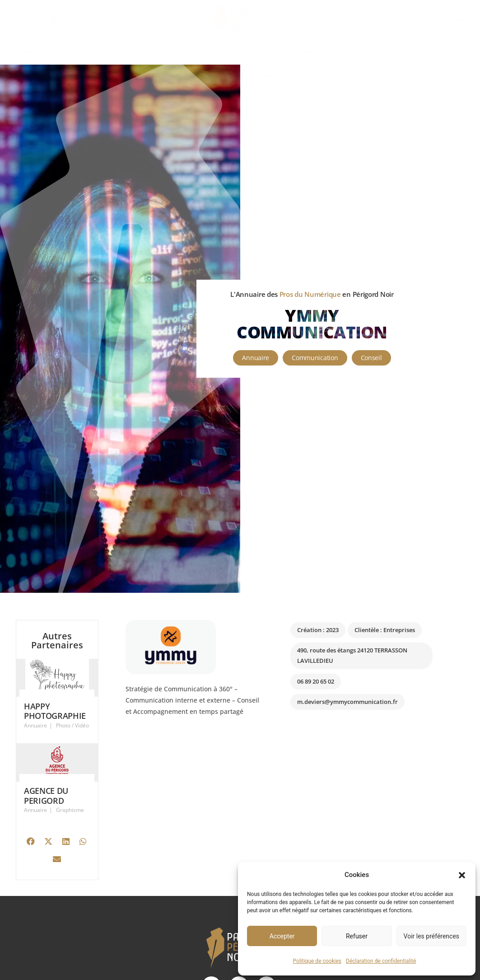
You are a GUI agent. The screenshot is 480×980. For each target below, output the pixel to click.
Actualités (79, 53)
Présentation (30, 53)
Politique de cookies (317, 961)
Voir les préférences (432, 936)
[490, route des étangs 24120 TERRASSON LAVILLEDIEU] (366, 789)
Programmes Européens (318, 53)
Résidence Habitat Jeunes (240, 76)
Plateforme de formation (431, 53)
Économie (256, 53)
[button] (462, 875)
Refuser (357, 936)
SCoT (373, 53)
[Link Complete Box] (57, 701)
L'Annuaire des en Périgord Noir (312, 294)
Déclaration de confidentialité (381, 961)
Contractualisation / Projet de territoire (168, 53)
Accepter (282, 936)
